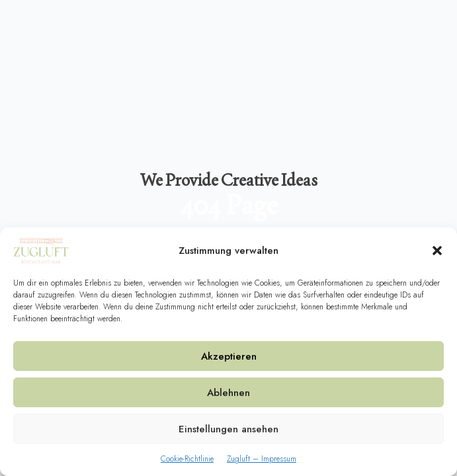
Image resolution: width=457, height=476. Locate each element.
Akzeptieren (229, 356)
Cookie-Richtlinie (187, 459)
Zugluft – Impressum (262, 459)
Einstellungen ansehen (228, 429)
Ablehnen (228, 393)
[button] (437, 251)
